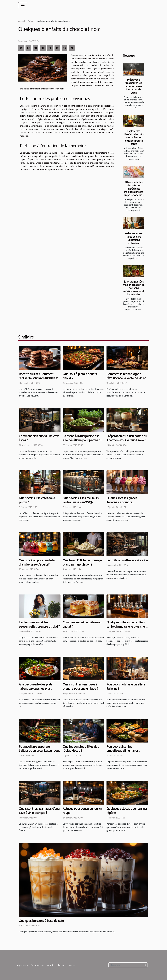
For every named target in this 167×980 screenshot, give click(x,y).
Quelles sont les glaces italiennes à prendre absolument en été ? (122, 502)
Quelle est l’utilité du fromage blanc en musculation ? (82, 563)
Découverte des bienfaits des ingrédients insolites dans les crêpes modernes (134, 189)
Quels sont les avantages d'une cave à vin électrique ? (39, 811)
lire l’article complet (35, 113)
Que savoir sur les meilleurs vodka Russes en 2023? (81, 500)
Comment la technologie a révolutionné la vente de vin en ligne (126, 378)
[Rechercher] (128, 965)
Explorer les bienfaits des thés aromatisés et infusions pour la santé (134, 138)
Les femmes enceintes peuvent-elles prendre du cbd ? (39, 625)
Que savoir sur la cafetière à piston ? (37, 500)
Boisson (62, 965)
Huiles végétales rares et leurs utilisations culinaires (134, 238)
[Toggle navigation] (23, 6)
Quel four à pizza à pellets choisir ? (80, 376)
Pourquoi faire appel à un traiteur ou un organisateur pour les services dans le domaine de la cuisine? (39, 753)
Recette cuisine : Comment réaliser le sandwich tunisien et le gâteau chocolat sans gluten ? (39, 380)
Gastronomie (37, 965)
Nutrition (51, 965)
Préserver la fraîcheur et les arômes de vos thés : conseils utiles (134, 86)
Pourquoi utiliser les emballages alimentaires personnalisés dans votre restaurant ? (123, 753)
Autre (31, 21)
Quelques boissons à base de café (41, 921)
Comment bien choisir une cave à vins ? (39, 438)
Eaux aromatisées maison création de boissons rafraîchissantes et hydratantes (134, 288)
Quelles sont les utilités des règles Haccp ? (81, 749)
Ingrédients (22, 965)
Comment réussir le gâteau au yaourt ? (82, 625)
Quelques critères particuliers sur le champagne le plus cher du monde (126, 627)
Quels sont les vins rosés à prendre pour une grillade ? (80, 687)
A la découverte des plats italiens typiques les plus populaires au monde (36, 689)
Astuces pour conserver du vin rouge (82, 811)
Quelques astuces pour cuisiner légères (127, 811)
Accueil (21, 21)
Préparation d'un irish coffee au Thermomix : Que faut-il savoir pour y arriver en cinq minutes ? (127, 440)
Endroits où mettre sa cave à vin (127, 560)
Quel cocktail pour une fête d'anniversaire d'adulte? (37, 563)
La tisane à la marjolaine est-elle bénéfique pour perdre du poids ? (82, 440)
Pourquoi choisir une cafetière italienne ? (126, 687)
